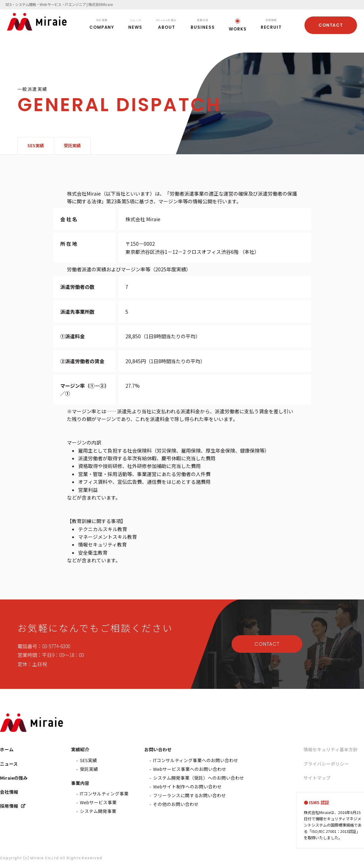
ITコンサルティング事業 (104, 794)
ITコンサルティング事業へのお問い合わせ (196, 760)
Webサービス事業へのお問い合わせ (190, 769)
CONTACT (331, 25)
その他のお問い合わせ (176, 804)
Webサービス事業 (98, 802)
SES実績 (36, 145)
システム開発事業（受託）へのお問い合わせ (199, 778)
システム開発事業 (98, 811)
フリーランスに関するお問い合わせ (190, 795)
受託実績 (73, 145)
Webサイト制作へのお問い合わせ (187, 786)
